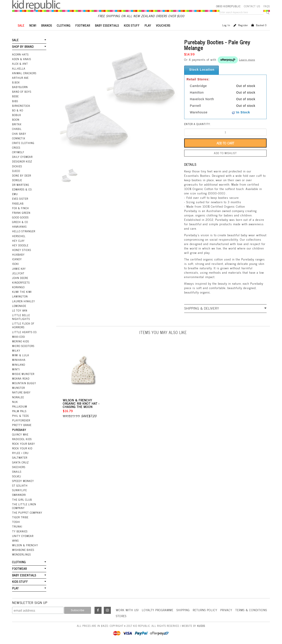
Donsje (17, 180)
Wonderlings (21, 554)
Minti (16, 369)
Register (243, 25)
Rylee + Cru (20, 453)
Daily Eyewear (22, 157)
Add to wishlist (225, 153)
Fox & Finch (20, 208)
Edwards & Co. (22, 189)
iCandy (17, 259)
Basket (261, 25)
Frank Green (21, 213)
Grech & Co (20, 222)
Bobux (17, 115)
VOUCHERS (163, 25)
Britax (17, 124)
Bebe (15, 96)
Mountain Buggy (24, 383)
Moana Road (21, 378)
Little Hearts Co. (25, 332)
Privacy (226, 610)
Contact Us (252, 6)
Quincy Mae (20, 434)
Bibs (15, 101)
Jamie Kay (19, 269)
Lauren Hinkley (24, 301)
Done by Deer (22, 175)
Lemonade (19, 306)
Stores (121, 616)
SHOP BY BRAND (23, 47)
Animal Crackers (24, 73)
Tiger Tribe (20, 517)
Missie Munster (23, 374)
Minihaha (19, 360)
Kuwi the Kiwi (22, 292)
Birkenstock (21, 106)
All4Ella (19, 68)
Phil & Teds (20, 416)
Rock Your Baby (24, 444)
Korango (18, 287)
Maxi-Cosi (19, 337)
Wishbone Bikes (23, 550)
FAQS (267, 6)
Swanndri (19, 495)
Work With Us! (127, 610)
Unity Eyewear (23, 536)
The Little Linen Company (24, 506)
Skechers (19, 467)
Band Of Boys (22, 92)
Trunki (17, 526)
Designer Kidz (22, 161)
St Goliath (20, 485)
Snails (17, 472)
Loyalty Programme (158, 610)
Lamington (20, 296)
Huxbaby (18, 255)
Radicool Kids (22, 439)
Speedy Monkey (23, 481)
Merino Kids (21, 341)
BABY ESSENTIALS (107, 25)
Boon (16, 120)
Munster (19, 388)
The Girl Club (22, 500)
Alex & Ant (20, 64)
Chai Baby (19, 134)
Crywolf (18, 152)
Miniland (19, 365)
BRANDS (47, 25)
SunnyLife (19, 490)
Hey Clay (18, 241)
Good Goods (20, 217)
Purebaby (19, 430)
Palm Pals (19, 411)
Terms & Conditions (251, 610)
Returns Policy (205, 610)
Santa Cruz (20, 462)
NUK (15, 402)
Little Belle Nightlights (21, 317)
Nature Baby (21, 392)
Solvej (17, 476)
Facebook (98, 610)
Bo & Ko (18, 110)
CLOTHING (64, 25)
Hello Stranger (24, 231)
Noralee (18, 397)
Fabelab (18, 203)
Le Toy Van (20, 310)
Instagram (107, 610)
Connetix (19, 138)
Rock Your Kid (22, 448)
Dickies (17, 166)
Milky (16, 351)
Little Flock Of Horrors (23, 325)
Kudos (201, 626)
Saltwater (20, 458)
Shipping (183, 610)
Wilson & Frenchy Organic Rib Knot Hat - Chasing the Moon (81, 403)
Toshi (16, 522)
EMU (15, 194)
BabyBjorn (20, 87)
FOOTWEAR (83, 25)
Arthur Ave (20, 78)
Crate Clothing (23, 143)
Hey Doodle (20, 245)
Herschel (19, 236)
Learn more (247, 59)
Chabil (17, 129)
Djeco (16, 171)
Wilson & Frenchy (25, 545)
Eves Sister (20, 199)
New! (33, 25)
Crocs (16, 148)
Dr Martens (21, 185)
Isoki (16, 264)
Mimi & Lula (21, 355)
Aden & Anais (22, 59)
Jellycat (18, 273)
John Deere (20, 278)
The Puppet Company (27, 513)
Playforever (21, 420)
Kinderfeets (21, 282)
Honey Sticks (22, 250)
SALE (21, 25)
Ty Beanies (20, 531)
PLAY (148, 25)
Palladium (20, 406)
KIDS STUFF (132, 25)
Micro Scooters (23, 346)
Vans (15, 541)
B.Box (16, 82)
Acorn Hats (20, 54)
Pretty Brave (22, 425)
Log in (226, 25)
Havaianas (19, 227)
